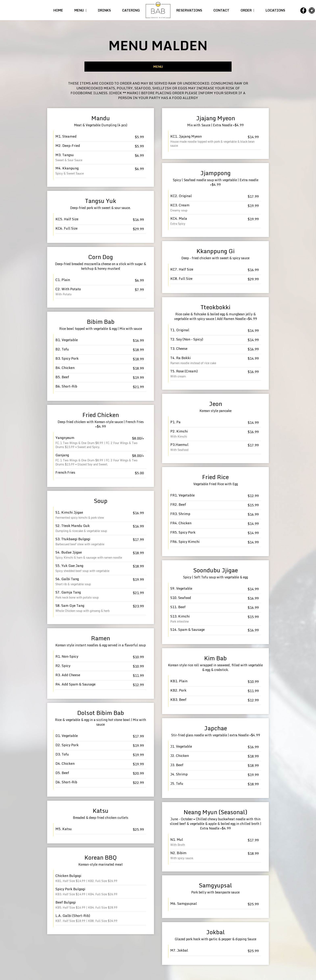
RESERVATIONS (190, 10)
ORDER (247, 10)
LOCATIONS (275, 10)
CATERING (131, 10)
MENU (81, 10)
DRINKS (104, 10)
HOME (59, 10)
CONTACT (221, 10)
